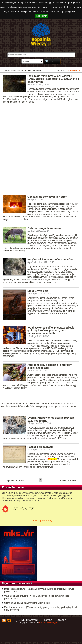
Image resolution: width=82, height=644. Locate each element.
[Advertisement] (41, 150)
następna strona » (69, 480)
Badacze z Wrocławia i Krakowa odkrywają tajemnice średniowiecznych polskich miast (39, 590)
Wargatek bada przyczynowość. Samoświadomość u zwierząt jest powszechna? (36, 597)
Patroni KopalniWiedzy (41, 521)
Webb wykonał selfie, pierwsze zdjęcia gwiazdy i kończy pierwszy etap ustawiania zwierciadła (51, 331)
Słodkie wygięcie (38, 291)
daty (78, 70)
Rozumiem (42, 16)
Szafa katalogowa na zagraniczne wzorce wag (27, 603)
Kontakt (48, 620)
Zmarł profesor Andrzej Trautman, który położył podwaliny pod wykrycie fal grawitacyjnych (41, 609)
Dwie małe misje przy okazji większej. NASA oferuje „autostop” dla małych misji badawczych (53, 79)
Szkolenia (62, 620)
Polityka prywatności (28, 620)
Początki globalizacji (40, 447)
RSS (9, 621)
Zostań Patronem (13, 487)
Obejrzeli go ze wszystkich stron (47, 197)
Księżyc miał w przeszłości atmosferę (50, 260)
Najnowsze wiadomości (17, 583)
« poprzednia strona (14, 480)
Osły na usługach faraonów (44, 228)
